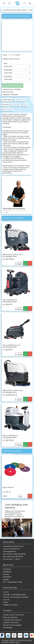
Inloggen (6, 579)
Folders (6, 602)
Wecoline (10, 92)
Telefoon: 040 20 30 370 (11, 549)
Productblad (7, 100)
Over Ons (6, 600)
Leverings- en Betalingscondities (14, 595)
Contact (6, 592)
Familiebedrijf (8, 628)
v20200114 (17, 89)
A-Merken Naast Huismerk (12, 620)
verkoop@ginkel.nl (9, 552)
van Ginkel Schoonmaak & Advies (15, 10)
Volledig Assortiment (10, 605)
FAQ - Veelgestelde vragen (13, 582)
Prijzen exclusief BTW (10, 617)
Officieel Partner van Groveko (14, 615)
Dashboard (7, 569)
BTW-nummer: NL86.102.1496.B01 (14, 554)
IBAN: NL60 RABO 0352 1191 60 (13, 557)
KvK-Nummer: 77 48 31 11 (12, 559)
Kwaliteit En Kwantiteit (11, 623)
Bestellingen (7, 572)
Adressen (6, 574)
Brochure (6, 104)
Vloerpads (14, 95)
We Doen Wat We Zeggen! (12, 625)
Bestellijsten (7, 577)
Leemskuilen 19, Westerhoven (13, 546)
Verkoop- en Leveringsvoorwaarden (16, 597)
